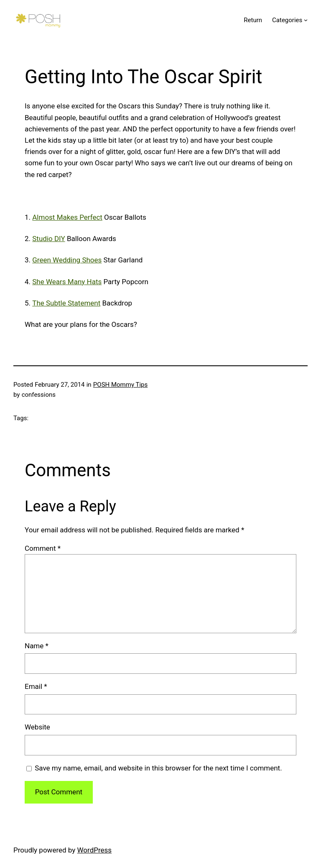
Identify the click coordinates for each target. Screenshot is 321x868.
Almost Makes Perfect (67, 217)
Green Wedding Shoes (67, 260)
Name (37, 646)
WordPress (95, 850)
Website (37, 727)
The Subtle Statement (66, 303)
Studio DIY (48, 239)
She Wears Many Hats (67, 282)
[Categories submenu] (306, 20)
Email (36, 686)
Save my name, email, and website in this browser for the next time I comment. (158, 768)
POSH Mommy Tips (120, 385)
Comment (43, 548)
